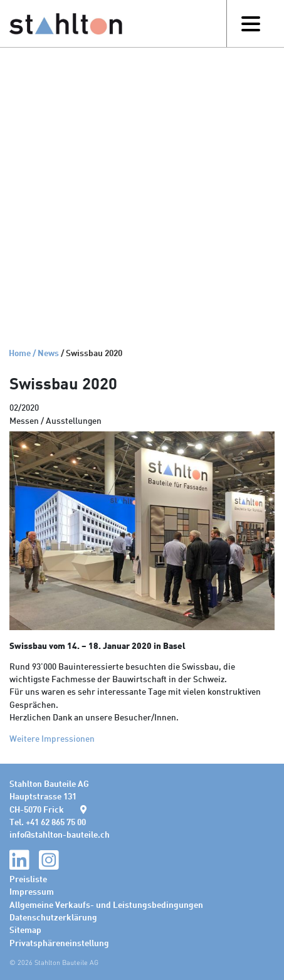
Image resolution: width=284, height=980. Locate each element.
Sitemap (25, 929)
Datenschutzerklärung (53, 917)
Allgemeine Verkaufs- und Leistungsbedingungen (106, 904)
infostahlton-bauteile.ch (60, 834)
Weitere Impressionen (52, 738)
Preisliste (28, 878)
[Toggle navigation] (250, 24)
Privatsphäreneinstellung (59, 942)
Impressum (32, 891)
